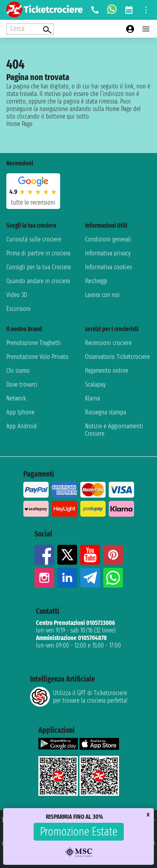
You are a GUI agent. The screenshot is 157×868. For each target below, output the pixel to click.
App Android (22, 426)
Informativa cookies (109, 267)
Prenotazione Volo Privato (37, 357)
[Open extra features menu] (30, 29)
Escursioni (19, 309)
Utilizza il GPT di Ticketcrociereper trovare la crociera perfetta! (79, 697)
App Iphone (20, 412)
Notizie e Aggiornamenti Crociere (114, 430)
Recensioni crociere (108, 343)
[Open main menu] (146, 29)
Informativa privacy (108, 253)
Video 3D (17, 295)
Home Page (19, 124)
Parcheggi (96, 281)
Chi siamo (18, 371)
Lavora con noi (102, 295)
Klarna (93, 398)
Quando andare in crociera (38, 281)
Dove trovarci (22, 384)
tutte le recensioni (33, 202)
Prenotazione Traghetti (34, 343)
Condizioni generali (108, 239)
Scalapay (95, 384)
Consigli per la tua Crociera (39, 267)
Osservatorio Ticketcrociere (117, 357)
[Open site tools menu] (146, 10)
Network (16, 398)
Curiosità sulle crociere (34, 239)
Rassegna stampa (106, 412)
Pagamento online (107, 371)
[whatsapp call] (112, 10)
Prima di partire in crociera (38, 253)
